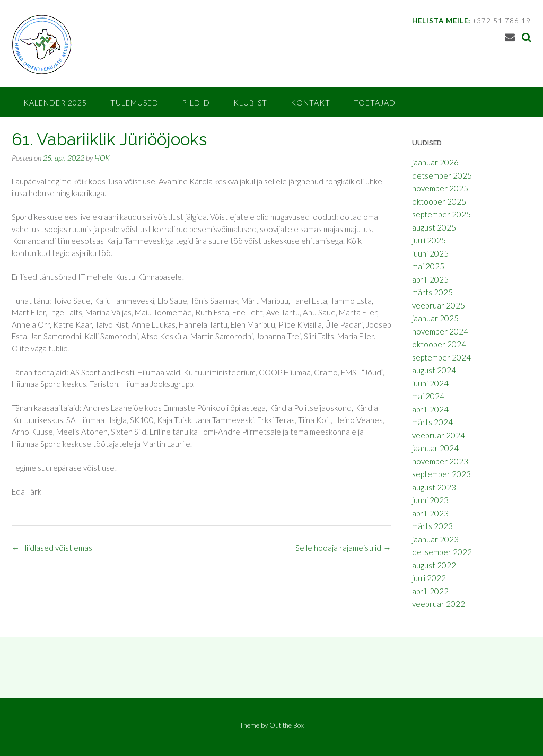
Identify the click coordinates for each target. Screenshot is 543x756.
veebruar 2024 (439, 435)
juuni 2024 (430, 383)
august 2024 (434, 370)
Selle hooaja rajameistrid (343, 548)
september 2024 (441, 357)
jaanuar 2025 (435, 318)
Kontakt (310, 103)
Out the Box (287, 725)
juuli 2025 (429, 240)
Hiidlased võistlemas (52, 548)
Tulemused (134, 103)
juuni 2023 (430, 500)
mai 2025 (428, 266)
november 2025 (440, 188)
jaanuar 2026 (435, 162)
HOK (102, 158)
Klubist (250, 103)
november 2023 (440, 461)
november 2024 (440, 331)
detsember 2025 (442, 175)
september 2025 (441, 214)
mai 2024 (428, 396)
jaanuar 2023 (435, 539)
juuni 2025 (430, 253)
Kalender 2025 (55, 103)
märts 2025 (432, 292)
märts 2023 (432, 526)
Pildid (196, 103)
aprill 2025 (430, 279)
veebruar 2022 (439, 604)
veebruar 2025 (439, 305)
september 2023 (441, 474)
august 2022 (434, 565)
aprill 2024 (430, 409)
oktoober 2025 (439, 201)
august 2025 (434, 227)
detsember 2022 (442, 552)
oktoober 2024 (439, 344)
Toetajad (375, 103)
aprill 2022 (430, 591)
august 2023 (434, 487)
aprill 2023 (430, 513)
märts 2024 (432, 422)
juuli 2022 (429, 578)
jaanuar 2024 (435, 448)
